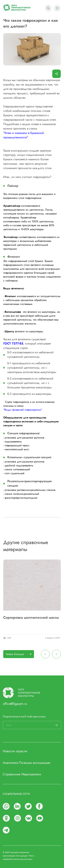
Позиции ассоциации (35, 763)
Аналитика (10, 763)
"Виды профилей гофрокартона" (23, 410)
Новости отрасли (15, 751)
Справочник (12, 774)
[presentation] (45, 654)
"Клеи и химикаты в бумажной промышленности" (24, 135)
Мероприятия (31, 774)
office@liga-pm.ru (15, 704)
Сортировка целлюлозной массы (31, 617)
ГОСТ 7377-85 (13, 344)
